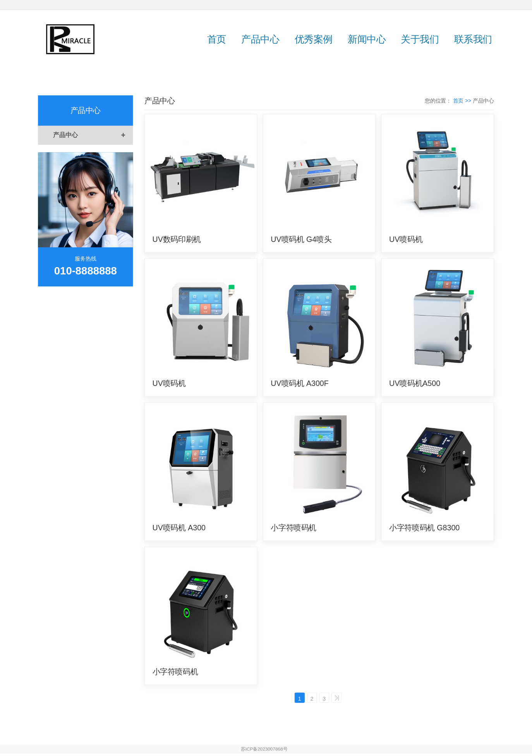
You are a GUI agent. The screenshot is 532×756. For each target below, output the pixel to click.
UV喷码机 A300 (179, 528)
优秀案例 (314, 39)
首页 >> (463, 101)
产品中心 (260, 39)
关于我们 (420, 39)
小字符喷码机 (293, 528)
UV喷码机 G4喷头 (301, 239)
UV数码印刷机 (177, 239)
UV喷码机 (406, 239)
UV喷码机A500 (415, 384)
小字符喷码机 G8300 (424, 528)
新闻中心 (367, 39)
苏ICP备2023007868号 (264, 751)
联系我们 (473, 39)
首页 (217, 39)
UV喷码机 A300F (299, 384)
